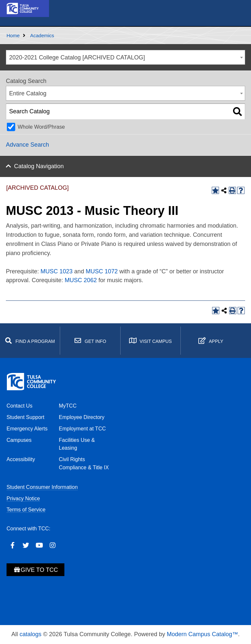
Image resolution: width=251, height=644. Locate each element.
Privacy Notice (23, 499)
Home (13, 35)
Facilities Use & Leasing (77, 444)
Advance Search (27, 145)
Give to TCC (35, 570)
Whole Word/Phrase (41, 127)
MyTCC (68, 406)
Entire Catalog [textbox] (28, 93)
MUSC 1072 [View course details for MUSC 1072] (102, 271)
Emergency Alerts (27, 429)
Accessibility (21, 459)
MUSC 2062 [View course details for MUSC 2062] (81, 280)
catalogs (31, 634)
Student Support (25, 417)
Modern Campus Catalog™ (202, 634)
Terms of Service (26, 510)
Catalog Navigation (39, 166)
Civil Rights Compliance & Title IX (84, 463)
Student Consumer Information (42, 487)
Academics (42, 35)
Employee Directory (82, 417)
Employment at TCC (82, 429)
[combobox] (125, 57)
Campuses (19, 440)
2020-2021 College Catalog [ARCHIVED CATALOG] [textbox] (77, 57)
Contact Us (19, 406)
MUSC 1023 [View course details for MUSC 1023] (57, 271)
